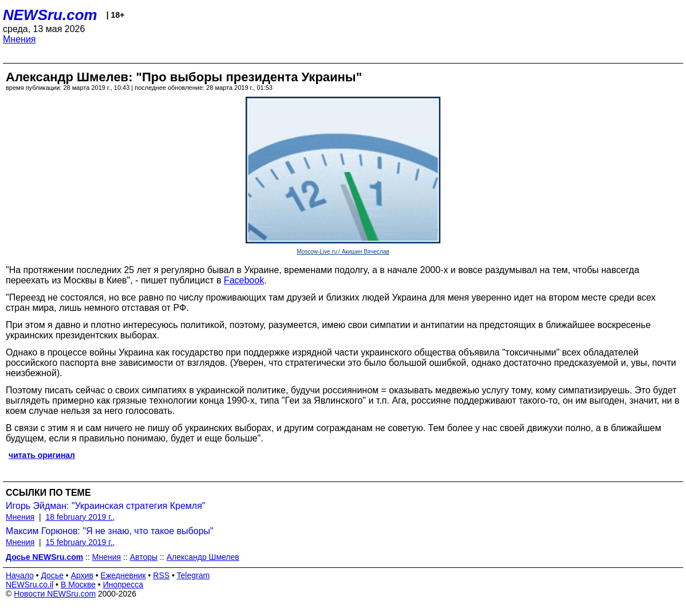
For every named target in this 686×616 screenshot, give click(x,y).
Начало (20, 575)
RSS (161, 575)
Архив (82, 575)
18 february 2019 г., (80, 517)
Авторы (144, 557)
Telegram (194, 575)
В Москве (78, 585)
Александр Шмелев (203, 557)
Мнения (19, 39)
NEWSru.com (50, 15)
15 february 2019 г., (80, 542)
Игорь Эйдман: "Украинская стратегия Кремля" (106, 506)
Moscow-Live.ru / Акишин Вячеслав (343, 252)
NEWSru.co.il (29, 585)
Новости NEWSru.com (55, 594)
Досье (52, 575)
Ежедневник (123, 575)
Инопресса (123, 585)
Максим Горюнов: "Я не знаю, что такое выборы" (110, 531)
